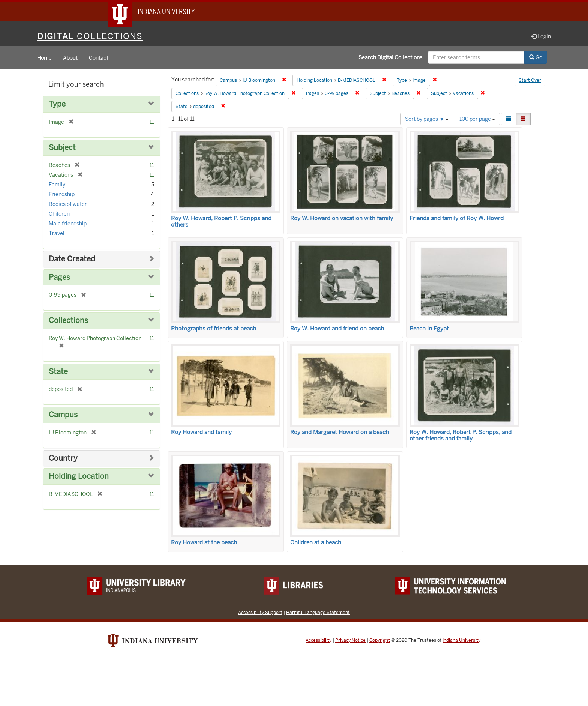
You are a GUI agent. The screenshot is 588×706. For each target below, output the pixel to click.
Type (57, 104)
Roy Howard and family (201, 432)
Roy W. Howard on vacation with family (342, 218)
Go (536, 57)
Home (44, 58)
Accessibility (319, 640)
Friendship (62, 194)
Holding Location (79, 476)
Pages (59, 277)
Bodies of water (68, 204)
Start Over (530, 80)
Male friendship (68, 224)
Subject (62, 148)
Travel (57, 233)
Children (59, 214)
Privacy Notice (350, 640)
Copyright (380, 640)
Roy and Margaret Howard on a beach (340, 432)
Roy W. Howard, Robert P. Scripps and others (221, 222)
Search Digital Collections (390, 57)
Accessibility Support (260, 612)
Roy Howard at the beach (204, 542)
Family (57, 185)
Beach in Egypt (429, 329)
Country (63, 458)
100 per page (477, 119)
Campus (63, 415)
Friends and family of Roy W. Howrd (457, 218)
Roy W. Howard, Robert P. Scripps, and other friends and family (460, 435)
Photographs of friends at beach (214, 329)
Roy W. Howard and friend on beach (337, 329)
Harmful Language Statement (318, 612)
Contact (99, 58)
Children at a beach (316, 542)
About (70, 58)
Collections (68, 321)
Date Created (72, 259)
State (58, 372)
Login (541, 36)
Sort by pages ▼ (427, 119)
